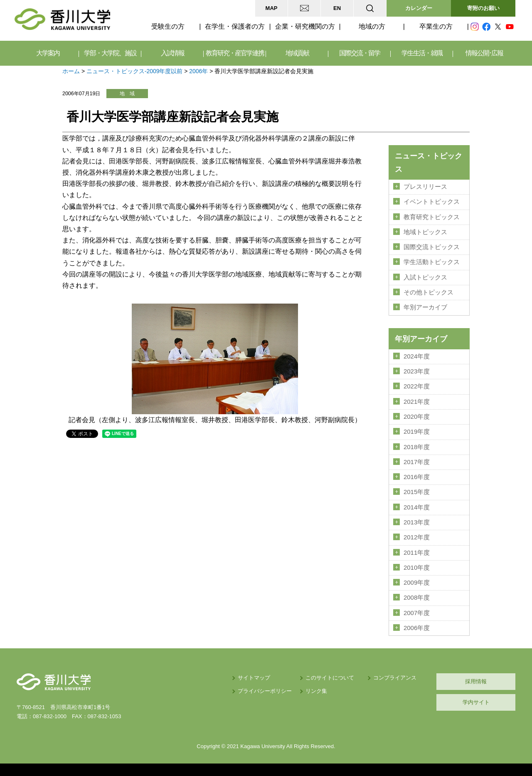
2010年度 (417, 568)
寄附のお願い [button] (483, 8)
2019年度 (417, 432)
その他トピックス (429, 292)
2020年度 (417, 417)
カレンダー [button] (419, 8)
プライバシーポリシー (265, 691)
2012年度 (417, 537)
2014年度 (417, 507)
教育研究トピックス (432, 217)
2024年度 (417, 356)
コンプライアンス (395, 678)
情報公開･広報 (484, 53)
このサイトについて (330, 678)
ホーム (71, 71)
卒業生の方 (436, 26)
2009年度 (417, 583)
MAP (272, 8)
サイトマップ (254, 678)
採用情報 (476, 681)
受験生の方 (168, 26)
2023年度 (417, 371)
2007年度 (417, 613)
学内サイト (476, 702)
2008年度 (417, 598)
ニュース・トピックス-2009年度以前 (135, 71)
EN (337, 8)
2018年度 (417, 447)
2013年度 (417, 522)
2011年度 (417, 553)
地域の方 (372, 26)
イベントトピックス (432, 202)
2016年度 (417, 477)
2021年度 (417, 402)
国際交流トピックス (432, 247)
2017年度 (417, 462)
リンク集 (316, 691)
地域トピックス (425, 232)
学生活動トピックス (432, 262)
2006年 (198, 71)
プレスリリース (425, 187)
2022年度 (417, 386)
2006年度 (417, 628)
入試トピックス (425, 277)
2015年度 (417, 492)
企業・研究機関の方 (305, 26)
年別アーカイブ (425, 307)
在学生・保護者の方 (235, 26)
